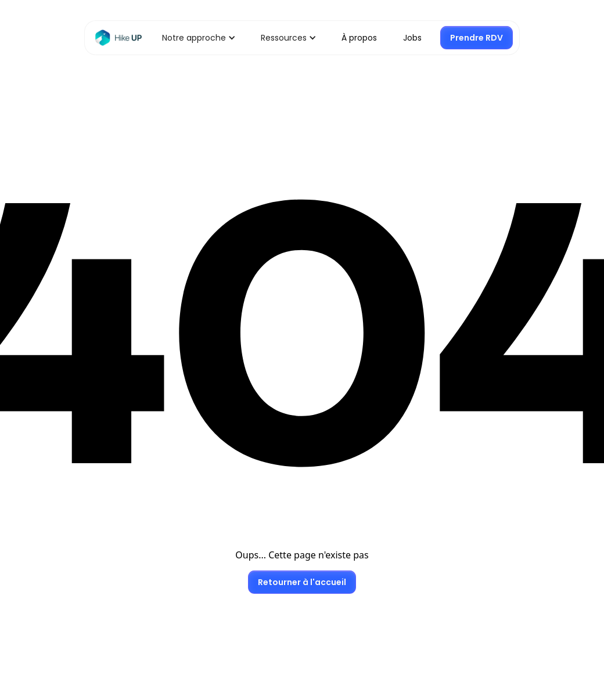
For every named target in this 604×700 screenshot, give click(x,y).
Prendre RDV (477, 38)
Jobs (412, 38)
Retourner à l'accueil (302, 582)
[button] (194, 38)
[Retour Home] (118, 38)
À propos (359, 38)
